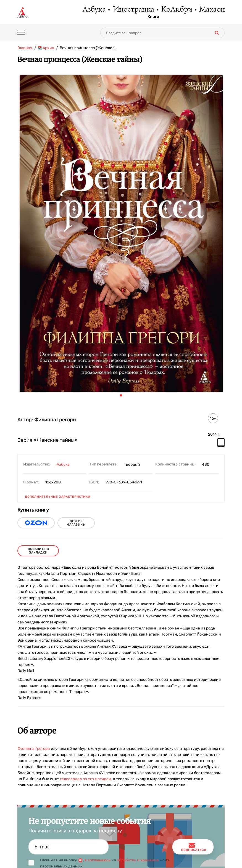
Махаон (212, 10)
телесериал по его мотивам (86, 779)
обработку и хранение (138, 860)
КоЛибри (176, 10)
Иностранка (133, 10)
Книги (153, 17)
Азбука (94, 10)
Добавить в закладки (38, 551)
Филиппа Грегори (34, 749)
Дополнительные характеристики (58, 497)
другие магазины (76, 523)
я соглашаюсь (98, 860)
